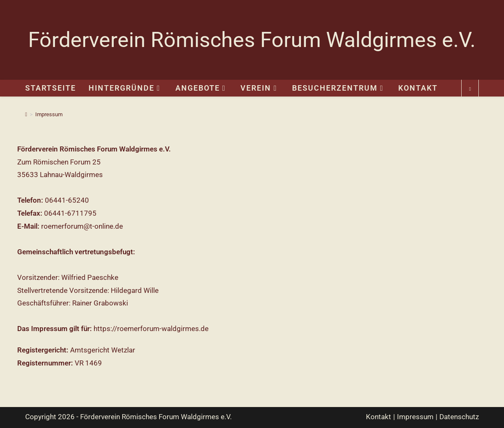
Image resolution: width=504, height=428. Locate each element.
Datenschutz (459, 417)
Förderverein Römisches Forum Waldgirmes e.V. (252, 40)
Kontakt (379, 417)
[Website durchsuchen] (470, 89)
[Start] (26, 114)
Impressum (49, 114)
